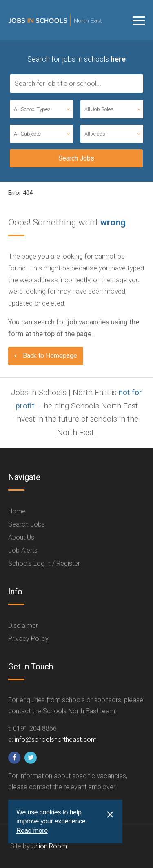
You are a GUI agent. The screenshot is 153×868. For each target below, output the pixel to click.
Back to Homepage (50, 356)
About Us (21, 537)
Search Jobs (27, 524)
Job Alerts (23, 550)
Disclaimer (23, 626)
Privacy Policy (28, 639)
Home (17, 511)
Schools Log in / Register (44, 563)
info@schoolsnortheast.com (56, 740)
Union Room (49, 846)
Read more (32, 831)
